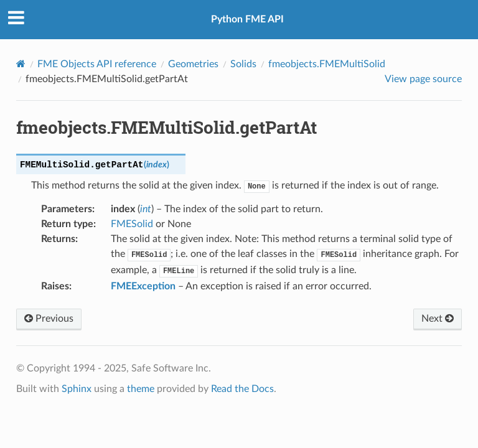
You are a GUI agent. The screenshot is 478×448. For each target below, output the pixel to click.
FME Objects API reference (97, 64)
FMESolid (132, 224)
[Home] (21, 64)
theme (141, 389)
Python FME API (247, 19)
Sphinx (77, 389)
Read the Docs (242, 389)
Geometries (193, 64)
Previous (49, 319)
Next (438, 319)
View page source (423, 79)
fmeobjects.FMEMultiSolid (327, 64)
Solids (243, 64)
